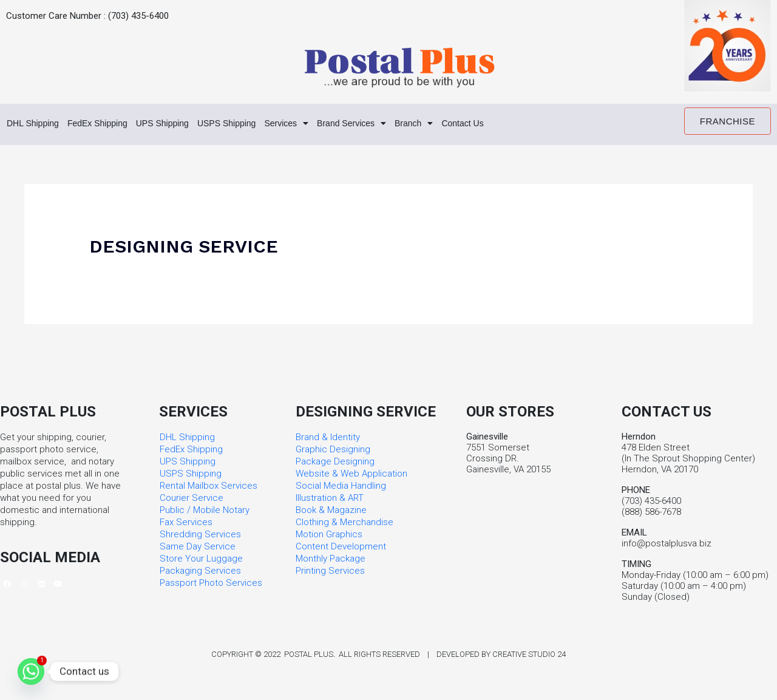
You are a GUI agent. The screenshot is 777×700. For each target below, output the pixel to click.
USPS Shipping (254, 124)
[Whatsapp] (31, 671)
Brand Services (392, 124)
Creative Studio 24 (529, 655)
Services (321, 124)
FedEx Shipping (109, 124)
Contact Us (514, 124)
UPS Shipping (182, 124)
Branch (461, 124)
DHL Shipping (36, 124)
